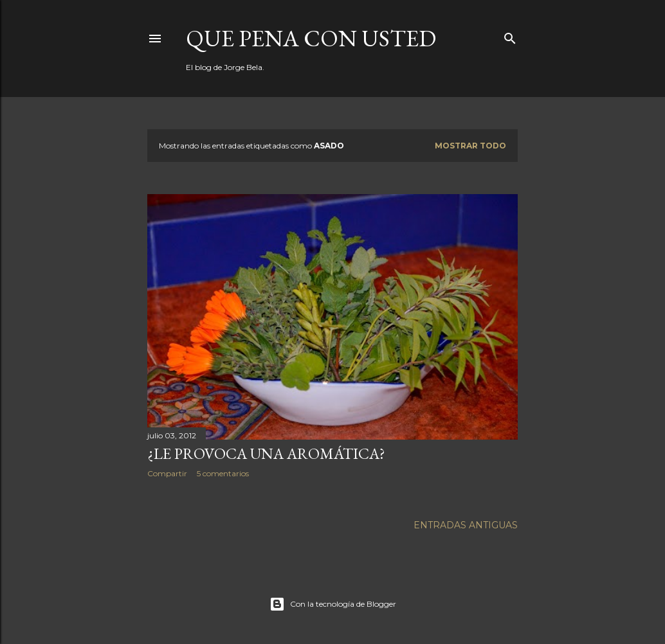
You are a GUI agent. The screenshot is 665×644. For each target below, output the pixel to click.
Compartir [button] (167, 473)
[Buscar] (510, 36)
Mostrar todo (470, 146)
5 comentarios (223, 473)
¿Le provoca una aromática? (266, 453)
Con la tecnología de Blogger (333, 604)
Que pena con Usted (311, 38)
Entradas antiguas (466, 525)
